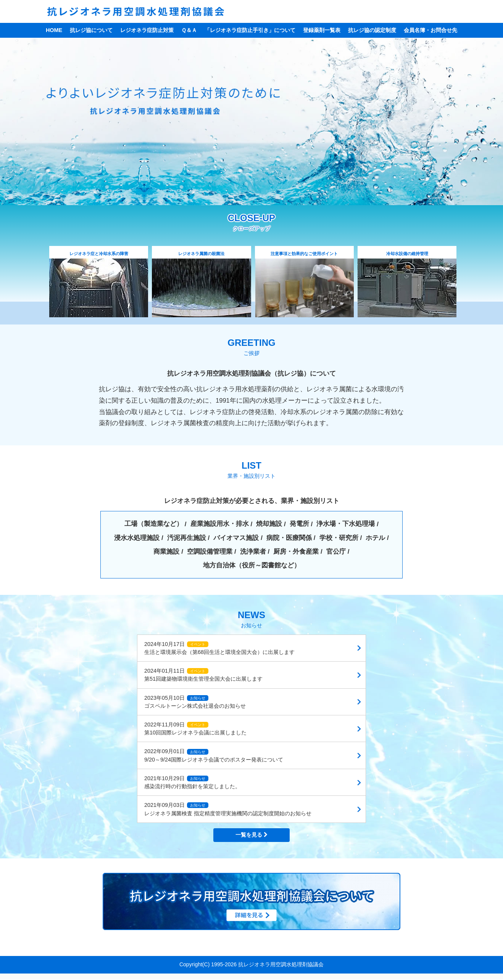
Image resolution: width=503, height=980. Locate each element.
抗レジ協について (91, 30)
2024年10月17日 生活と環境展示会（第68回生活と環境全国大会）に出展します (219, 648)
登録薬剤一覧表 (322, 30)
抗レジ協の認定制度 (372, 30)
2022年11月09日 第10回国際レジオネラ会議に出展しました (195, 729)
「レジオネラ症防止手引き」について (250, 30)
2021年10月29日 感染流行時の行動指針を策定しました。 (192, 783)
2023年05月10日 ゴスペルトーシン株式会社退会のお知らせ (195, 702)
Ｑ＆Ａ (189, 30)
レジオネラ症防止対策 (147, 30)
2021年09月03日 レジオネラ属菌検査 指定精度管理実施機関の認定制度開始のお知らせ (228, 810)
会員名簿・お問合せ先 (430, 30)
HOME (54, 30)
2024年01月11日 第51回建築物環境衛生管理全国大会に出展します (203, 675)
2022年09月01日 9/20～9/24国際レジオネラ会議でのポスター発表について (214, 756)
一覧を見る (251, 835)
